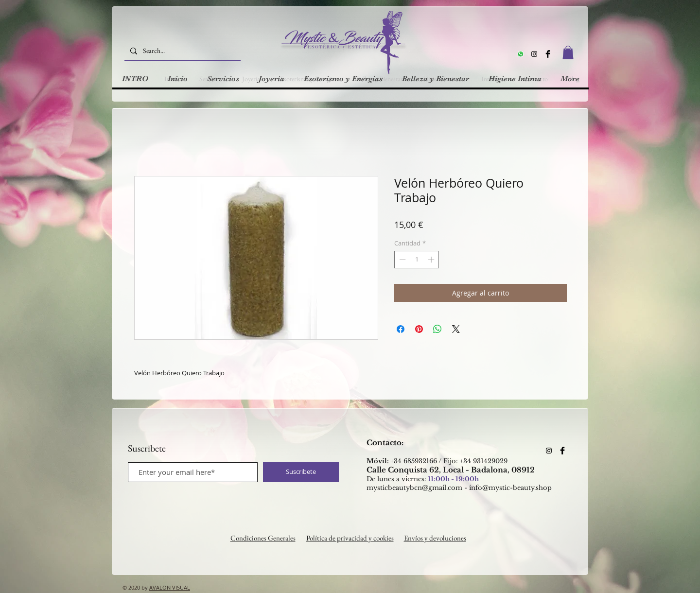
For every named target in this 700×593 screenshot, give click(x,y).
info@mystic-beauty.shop (510, 488)
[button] (568, 52)
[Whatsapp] (521, 54)
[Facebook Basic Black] (548, 54)
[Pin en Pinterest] (419, 329)
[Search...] (182, 51)
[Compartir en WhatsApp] (437, 329)
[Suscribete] (301, 472)
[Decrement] (402, 260)
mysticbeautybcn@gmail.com (414, 488)
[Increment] (432, 260)
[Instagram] (534, 54)
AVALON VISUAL (170, 587)
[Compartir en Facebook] (401, 329)
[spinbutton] (417, 260)
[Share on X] (456, 329)
